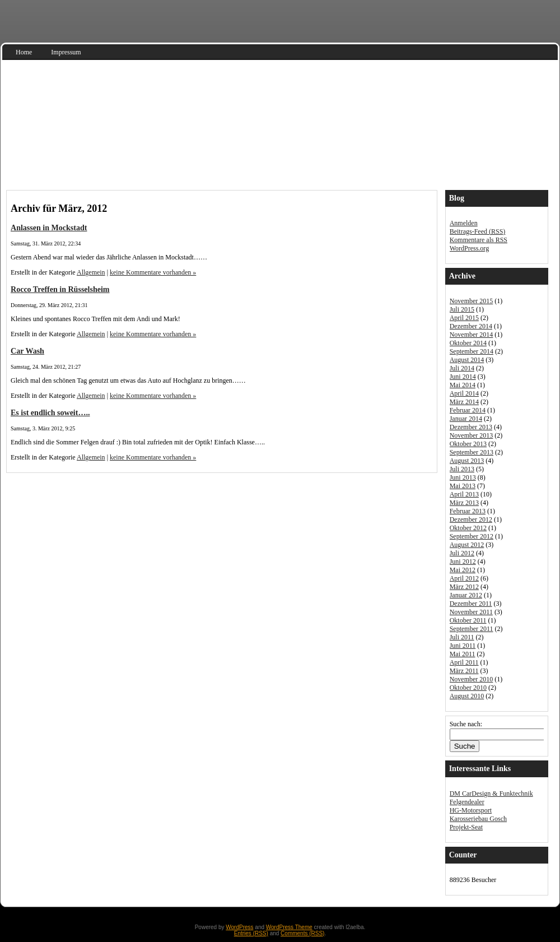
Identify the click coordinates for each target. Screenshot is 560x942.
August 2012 (467, 545)
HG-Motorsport (471, 810)
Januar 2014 (466, 419)
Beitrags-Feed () (478, 231)
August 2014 (467, 360)
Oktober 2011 (468, 620)
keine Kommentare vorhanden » (153, 272)
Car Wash (27, 351)
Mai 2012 (463, 570)
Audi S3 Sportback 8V (89, 163)
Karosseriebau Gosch (478, 819)
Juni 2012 (463, 562)
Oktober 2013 (468, 444)
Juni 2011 (463, 646)
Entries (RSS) (251, 933)
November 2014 (472, 335)
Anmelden (464, 223)
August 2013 (467, 461)
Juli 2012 (462, 553)
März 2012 (464, 587)
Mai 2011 (463, 654)
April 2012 (464, 578)
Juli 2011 (462, 637)
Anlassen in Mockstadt (49, 228)
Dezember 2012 (471, 519)
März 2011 (464, 671)
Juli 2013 (462, 469)
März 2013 (464, 503)
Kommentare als (479, 240)
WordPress (239, 927)
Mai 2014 (463, 385)
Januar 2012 (466, 595)
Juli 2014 (462, 368)
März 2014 (464, 402)
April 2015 (464, 318)
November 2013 (472, 435)
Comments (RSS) (302, 933)
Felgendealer (467, 802)
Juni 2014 (463, 377)
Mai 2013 (463, 486)
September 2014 (472, 351)
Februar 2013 (468, 511)
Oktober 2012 (468, 528)
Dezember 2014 (471, 326)
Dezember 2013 (471, 427)
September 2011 (472, 629)
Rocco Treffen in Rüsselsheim (60, 289)
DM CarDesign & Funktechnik (491, 793)
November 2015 (472, 301)
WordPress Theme (289, 927)
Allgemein (91, 272)
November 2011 (471, 612)
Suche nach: (466, 724)
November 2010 (472, 679)
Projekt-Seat (466, 827)
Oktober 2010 (468, 688)
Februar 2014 (468, 410)
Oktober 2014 (468, 343)
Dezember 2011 (471, 604)
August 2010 (467, 696)
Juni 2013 (463, 477)
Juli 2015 (462, 309)
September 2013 (472, 452)
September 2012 (472, 536)
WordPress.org (469, 248)
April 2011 (464, 662)
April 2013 (464, 494)
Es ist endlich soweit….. (50, 412)
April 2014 (464, 393)
